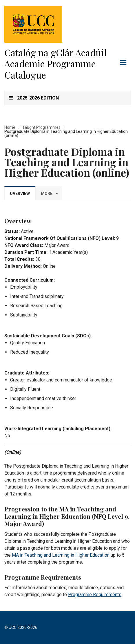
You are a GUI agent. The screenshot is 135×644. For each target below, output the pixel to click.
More (47, 193)
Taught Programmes (41, 127)
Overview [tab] (20, 193)
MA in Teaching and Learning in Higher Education (61, 555)
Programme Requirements (95, 595)
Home (10, 127)
